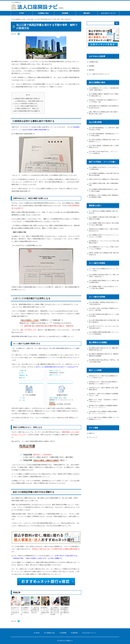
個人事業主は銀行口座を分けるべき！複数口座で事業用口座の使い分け (103, 356)
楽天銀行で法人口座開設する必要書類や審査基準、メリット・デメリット (103, 415)
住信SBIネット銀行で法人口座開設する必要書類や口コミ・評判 (104, 403)
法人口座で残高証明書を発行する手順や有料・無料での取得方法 (103, 328)
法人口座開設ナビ (17, 2)
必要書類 (65, 13)
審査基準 (87, 13)
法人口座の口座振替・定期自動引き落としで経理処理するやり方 (103, 148)
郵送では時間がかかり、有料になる (27, 108)
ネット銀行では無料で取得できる (26, 106)
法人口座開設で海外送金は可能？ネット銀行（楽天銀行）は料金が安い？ (103, 282)
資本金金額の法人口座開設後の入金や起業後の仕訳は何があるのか (103, 108)
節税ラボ (92, 442)
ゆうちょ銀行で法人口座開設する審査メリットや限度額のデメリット (103, 427)
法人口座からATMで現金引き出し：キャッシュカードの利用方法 (103, 154)
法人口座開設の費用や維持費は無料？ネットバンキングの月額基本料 (103, 340)
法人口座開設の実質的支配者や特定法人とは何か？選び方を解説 (103, 195)
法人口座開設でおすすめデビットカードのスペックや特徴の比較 (25, 610)
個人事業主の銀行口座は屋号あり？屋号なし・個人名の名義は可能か (103, 369)
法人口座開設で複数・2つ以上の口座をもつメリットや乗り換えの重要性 (104, 294)
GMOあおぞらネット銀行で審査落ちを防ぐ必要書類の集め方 (104, 397)
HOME (22, 13)
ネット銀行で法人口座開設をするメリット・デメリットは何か (103, 276)
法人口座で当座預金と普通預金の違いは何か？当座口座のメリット (103, 142)
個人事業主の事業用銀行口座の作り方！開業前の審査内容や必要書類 (103, 363)
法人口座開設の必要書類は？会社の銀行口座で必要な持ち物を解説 (103, 177)
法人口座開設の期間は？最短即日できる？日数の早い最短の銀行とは (103, 96)
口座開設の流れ (43, 13)
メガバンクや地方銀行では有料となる (25, 103)
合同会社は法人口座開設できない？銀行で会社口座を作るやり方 (103, 235)
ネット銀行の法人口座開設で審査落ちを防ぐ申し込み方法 (35, 610)
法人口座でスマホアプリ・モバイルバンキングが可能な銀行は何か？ (15, 610)
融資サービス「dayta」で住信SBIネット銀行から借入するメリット (103, 409)
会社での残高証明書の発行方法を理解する (26, 111)
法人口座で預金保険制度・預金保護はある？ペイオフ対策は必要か (103, 136)
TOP (19, 19)
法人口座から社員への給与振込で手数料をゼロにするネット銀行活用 (103, 316)
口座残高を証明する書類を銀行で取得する (26, 99)
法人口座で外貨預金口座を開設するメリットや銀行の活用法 (103, 322)
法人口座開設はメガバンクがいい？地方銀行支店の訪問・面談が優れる (103, 90)
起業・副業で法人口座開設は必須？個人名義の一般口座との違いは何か (103, 114)
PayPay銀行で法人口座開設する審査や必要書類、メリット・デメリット (104, 421)
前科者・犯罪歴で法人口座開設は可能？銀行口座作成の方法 (103, 260)
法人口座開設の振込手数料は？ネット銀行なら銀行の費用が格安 (65, 610)
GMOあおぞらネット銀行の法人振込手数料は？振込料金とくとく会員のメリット (103, 391)
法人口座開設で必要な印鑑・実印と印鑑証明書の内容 (103, 189)
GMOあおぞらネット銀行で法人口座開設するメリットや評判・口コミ (104, 385)
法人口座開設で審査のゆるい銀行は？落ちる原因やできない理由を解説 (55, 611)
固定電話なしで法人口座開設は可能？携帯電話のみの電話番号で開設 (103, 201)
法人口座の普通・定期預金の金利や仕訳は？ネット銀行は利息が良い (103, 310)
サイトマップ (93, 447)
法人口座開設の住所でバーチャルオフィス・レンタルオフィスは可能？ (103, 241)
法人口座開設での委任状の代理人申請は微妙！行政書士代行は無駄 (103, 223)
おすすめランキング (108, 13)
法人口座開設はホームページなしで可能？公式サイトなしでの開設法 (103, 254)
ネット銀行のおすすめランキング (100, 75)
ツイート (14, 34)
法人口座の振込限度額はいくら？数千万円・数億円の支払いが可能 (103, 130)
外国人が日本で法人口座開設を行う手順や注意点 (103, 183)
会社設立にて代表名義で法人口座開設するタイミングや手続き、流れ (103, 102)
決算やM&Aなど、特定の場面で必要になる (29, 101)
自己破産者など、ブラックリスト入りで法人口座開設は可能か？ (45, 610)
